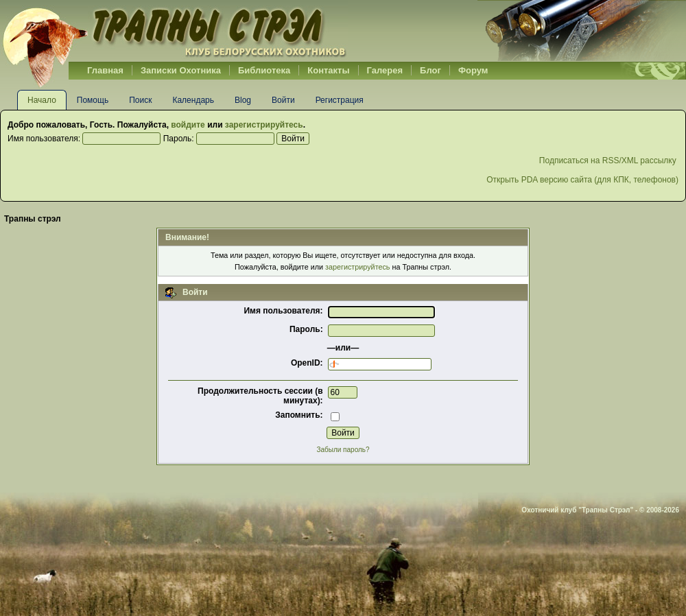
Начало (42, 100)
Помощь (93, 100)
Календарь (193, 100)
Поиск (140, 100)
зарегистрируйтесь (264, 125)
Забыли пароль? (343, 450)
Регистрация (340, 100)
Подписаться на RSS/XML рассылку (609, 161)
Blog (243, 100)
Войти (283, 100)
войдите (188, 125)
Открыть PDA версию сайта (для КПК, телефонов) (582, 180)
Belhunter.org (174, 31)
